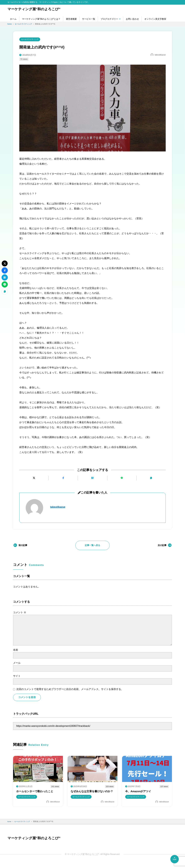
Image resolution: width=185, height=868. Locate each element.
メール (17, 663)
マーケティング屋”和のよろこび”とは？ (41, 19)
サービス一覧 (89, 19)
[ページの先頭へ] (175, 859)
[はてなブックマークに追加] (92, 478)
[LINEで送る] (122, 478)
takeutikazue (59, 507)
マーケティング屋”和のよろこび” (36, 9)
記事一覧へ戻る (93, 546)
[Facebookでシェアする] (63, 478)
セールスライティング (31, 39)
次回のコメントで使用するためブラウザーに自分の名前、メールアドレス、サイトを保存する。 (70, 689)
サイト (17, 676)
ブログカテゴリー (109, 19)
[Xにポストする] (34, 478)
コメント (20, 613)
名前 (16, 650)
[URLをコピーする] (151, 478)
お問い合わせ (132, 19)
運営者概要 (71, 19)
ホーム (13, 19)
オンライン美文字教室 (155, 19)
